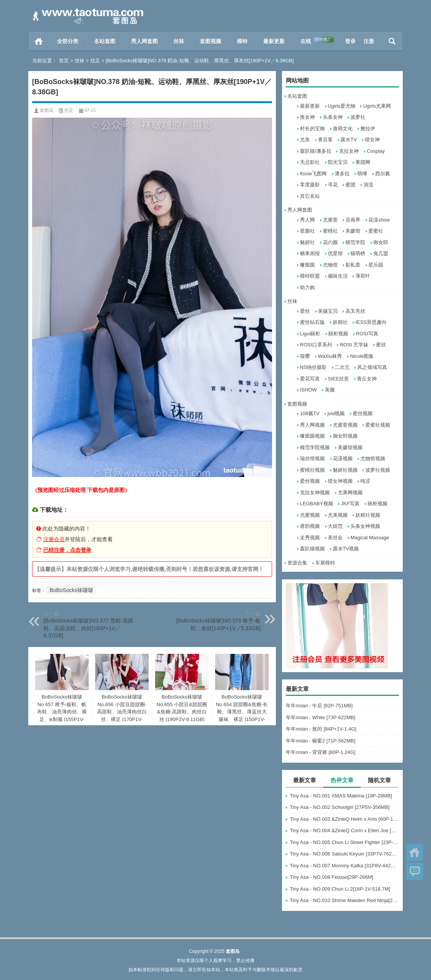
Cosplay (376, 151)
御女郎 (381, 242)
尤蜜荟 (330, 220)
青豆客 (325, 140)
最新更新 (274, 41)
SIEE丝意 (339, 379)
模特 (242, 41)
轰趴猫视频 (312, 549)
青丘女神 (367, 379)
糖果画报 (310, 253)
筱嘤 (305, 356)
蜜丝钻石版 (312, 322)
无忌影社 (310, 162)
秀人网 (307, 220)
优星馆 (335, 253)
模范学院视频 (315, 447)
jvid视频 (336, 413)
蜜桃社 (330, 231)
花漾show (379, 220)
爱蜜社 (376, 231)
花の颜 (330, 242)
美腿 (330, 390)
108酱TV (310, 413)
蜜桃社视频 (312, 470)
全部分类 (68, 41)
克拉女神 (349, 151)
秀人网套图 (144, 41)
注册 (369, 41)
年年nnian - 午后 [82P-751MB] (319, 706)
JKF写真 (350, 504)
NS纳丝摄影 (313, 367)
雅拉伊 (368, 129)
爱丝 (305, 311)
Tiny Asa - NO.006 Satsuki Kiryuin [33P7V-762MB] (344, 854)
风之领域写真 (372, 367)
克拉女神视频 (315, 492)
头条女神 (333, 117)
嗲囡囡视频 (312, 436)
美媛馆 (353, 231)
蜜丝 (381, 345)
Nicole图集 (362, 356)
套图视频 (211, 41)
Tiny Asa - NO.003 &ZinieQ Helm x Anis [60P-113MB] (344, 819)
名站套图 (105, 41)
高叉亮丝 (355, 311)
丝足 (95, 61)
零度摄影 (310, 185)
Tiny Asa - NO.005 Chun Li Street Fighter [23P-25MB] (344, 842)
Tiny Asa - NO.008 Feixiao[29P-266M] (331, 877)
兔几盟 (381, 253)
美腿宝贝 (328, 311)
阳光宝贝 (338, 162)
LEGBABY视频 (317, 504)
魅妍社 (307, 242)
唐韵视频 (310, 526)
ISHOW (308, 390)
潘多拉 (342, 174)
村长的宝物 (312, 129)
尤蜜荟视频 (345, 425)
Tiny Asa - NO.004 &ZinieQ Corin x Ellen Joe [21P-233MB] (344, 830)
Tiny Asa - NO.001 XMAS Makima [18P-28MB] (341, 796)
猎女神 (372, 140)
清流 (368, 185)
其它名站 (310, 196)
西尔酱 (383, 174)
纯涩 (365, 481)
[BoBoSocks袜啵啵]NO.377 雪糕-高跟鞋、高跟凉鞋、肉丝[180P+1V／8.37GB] (88, 628)
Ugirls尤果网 (377, 106)
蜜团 (350, 185)
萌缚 (362, 174)
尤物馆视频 (373, 458)
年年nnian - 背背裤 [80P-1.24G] (321, 752)
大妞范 (335, 526)
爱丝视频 (310, 481)
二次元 (342, 367)
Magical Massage (370, 538)
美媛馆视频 (350, 447)
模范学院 (355, 242)
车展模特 (325, 563)
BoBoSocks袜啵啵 (71, 590)
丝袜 (179, 41)
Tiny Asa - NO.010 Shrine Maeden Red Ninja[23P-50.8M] (344, 900)
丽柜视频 (338, 334)
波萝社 (358, 117)
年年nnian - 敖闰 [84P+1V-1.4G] (321, 729)
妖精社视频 (368, 515)
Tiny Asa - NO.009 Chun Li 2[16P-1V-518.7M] (340, 889)
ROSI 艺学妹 (354, 345)
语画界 (353, 220)
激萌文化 (343, 129)
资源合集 (297, 563)
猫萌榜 (358, 253)
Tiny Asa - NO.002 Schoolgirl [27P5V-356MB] (339, 807)
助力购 (307, 287)
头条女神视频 (365, 526)
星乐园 (376, 265)
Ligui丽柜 (310, 334)
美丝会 (335, 538)
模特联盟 (310, 276)
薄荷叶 (363, 276)
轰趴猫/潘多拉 (316, 151)
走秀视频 (310, 538)
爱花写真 (310, 379)
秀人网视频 (312, 425)
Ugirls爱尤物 (342, 106)
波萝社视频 (378, 470)
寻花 (333, 185)
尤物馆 (330, 265)
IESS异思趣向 (371, 322)
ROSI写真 (367, 334)
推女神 (307, 117)
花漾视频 (343, 458)
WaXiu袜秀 (330, 356)
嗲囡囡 (307, 265)
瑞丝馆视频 (312, 458)
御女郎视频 (345, 436)
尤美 (305, 140)
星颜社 (307, 231)
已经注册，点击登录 (67, 550)
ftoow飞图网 (313, 174)
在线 (317, 40)
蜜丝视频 (363, 413)
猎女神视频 (340, 481)
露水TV (349, 140)
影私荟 (353, 265)
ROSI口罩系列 (316, 345)
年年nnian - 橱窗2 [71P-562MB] (321, 741)
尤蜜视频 (310, 515)
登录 (350, 41)
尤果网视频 (350, 492)
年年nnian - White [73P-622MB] (321, 717)
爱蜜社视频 (378, 425)
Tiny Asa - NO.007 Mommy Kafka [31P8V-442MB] (344, 866)
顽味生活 (338, 276)
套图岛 (47, 110)
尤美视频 (338, 515)
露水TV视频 (346, 549)
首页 (39, 41)
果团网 (363, 162)
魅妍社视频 (345, 470)
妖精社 (340, 322)
